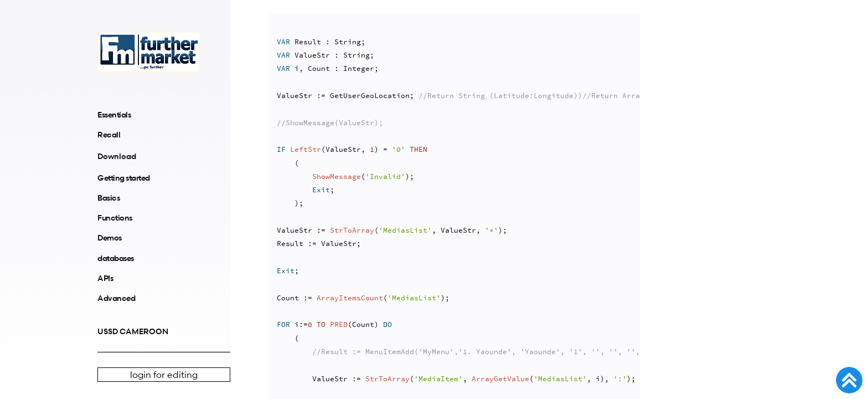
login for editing (164, 375)
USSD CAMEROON (133, 331)
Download (117, 156)
